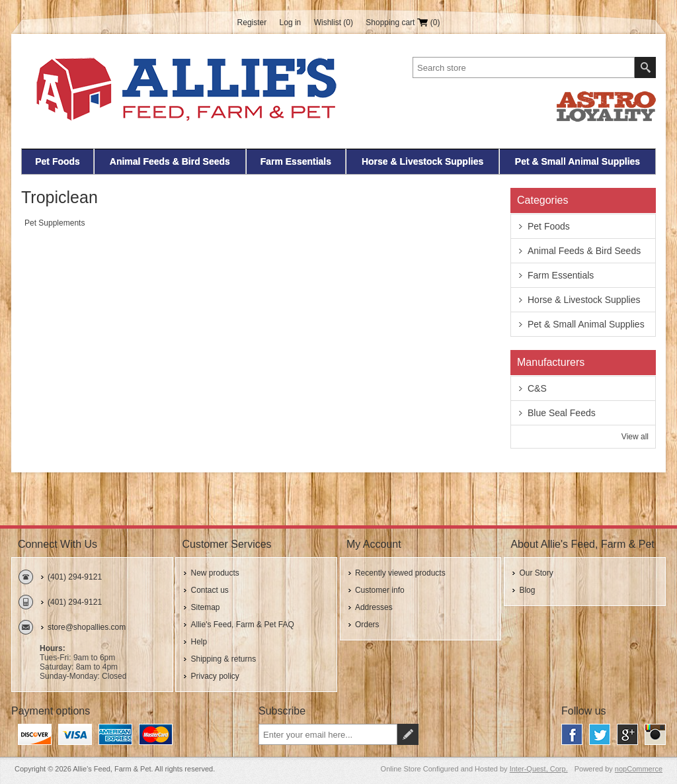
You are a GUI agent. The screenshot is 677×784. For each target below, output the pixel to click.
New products (215, 573)
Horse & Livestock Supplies (422, 161)
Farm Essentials (296, 161)
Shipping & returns (223, 659)
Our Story (536, 573)
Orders (367, 625)
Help (199, 642)
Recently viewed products (400, 573)
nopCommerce (639, 769)
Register (252, 22)
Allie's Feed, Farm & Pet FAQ (242, 625)
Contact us (209, 590)
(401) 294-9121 (75, 577)
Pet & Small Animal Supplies (577, 161)
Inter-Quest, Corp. (539, 769)
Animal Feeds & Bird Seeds (170, 161)
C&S (537, 388)
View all (635, 437)
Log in (291, 22)
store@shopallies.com (87, 627)
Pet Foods (58, 161)
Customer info (380, 590)
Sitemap (205, 607)
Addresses (374, 607)
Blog (527, 590)
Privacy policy (215, 676)
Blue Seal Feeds (562, 413)
